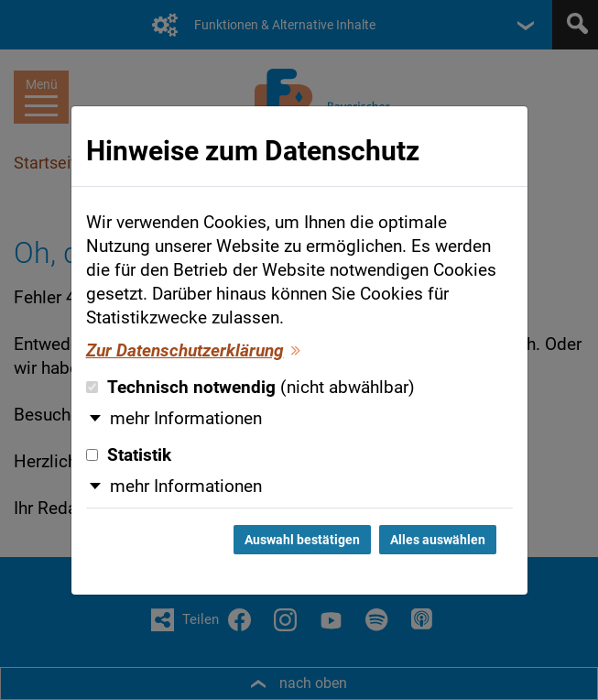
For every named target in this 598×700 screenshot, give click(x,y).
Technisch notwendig (250, 388)
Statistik (129, 455)
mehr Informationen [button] (186, 419)
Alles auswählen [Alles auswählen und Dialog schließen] (438, 540)
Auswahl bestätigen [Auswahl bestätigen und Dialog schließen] (302, 540)
